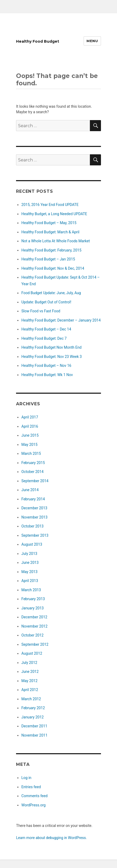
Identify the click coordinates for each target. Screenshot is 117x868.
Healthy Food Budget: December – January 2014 (61, 320)
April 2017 (30, 417)
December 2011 (34, 726)
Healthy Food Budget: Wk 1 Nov (47, 375)
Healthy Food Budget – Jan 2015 (48, 259)
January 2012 (32, 717)
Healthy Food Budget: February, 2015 (51, 250)
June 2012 (30, 672)
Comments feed (34, 796)
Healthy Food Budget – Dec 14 (46, 329)
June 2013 (30, 563)
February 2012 (33, 708)
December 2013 (34, 508)
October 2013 (32, 526)
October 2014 (32, 472)
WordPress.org (33, 805)
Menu (92, 41)
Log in (26, 778)
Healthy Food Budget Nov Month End (51, 347)
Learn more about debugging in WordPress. (51, 838)
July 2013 (29, 554)
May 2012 (29, 681)
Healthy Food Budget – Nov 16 (46, 366)
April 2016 (30, 426)
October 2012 (32, 635)
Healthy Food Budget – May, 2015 (49, 223)
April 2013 (30, 581)
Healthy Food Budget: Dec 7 (44, 338)
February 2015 (33, 463)
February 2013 (33, 599)
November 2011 (34, 735)
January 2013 (32, 608)
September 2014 (35, 481)
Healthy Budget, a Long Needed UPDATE (54, 214)
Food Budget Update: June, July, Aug (51, 293)
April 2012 (30, 690)
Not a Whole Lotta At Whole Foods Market (56, 241)
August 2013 (32, 544)
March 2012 (31, 699)
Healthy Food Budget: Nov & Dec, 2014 (53, 268)
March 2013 (31, 590)
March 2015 (31, 453)
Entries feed (31, 787)
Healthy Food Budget (38, 41)
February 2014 (33, 499)
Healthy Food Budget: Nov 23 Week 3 (52, 357)
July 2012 (29, 663)
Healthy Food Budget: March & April (50, 232)
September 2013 (35, 535)
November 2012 (34, 626)
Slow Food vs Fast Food (41, 311)
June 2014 (30, 490)
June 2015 (30, 435)
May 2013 (29, 572)
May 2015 (29, 445)
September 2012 (35, 644)
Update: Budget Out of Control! (46, 302)
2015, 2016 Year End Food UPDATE (50, 205)
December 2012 (34, 617)
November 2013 (34, 517)
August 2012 (32, 653)
